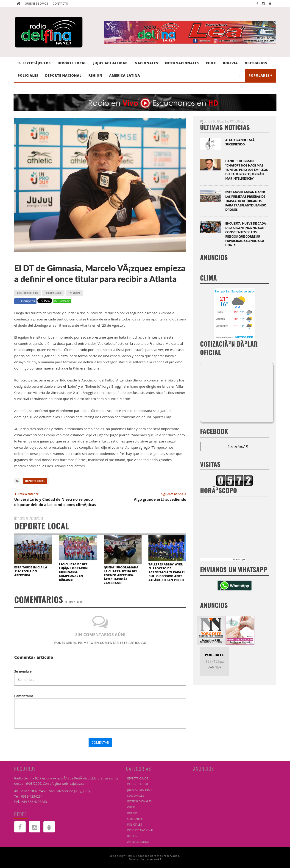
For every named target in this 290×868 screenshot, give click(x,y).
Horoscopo (239, 559)
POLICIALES (28, 75)
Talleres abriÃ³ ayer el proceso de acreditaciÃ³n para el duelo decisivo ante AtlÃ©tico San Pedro (167, 572)
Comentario (24, 696)
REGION (95, 75)
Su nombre (23, 671)
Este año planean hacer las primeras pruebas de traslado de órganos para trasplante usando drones (246, 201)
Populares (260, 75)
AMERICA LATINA (125, 75)
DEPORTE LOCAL (72, 63)
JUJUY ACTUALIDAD (111, 63)
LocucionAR (238, 446)
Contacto (60, 4)
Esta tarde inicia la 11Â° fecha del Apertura (31, 571)
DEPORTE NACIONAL (63, 75)
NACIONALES (146, 63)
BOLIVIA (230, 63)
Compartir (25, 301)
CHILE (211, 63)
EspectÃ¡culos (34, 63)
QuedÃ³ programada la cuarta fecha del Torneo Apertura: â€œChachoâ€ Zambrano (121, 575)
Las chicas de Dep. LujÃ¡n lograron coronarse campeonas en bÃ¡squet (74, 572)
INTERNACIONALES (182, 63)
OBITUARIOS (256, 63)
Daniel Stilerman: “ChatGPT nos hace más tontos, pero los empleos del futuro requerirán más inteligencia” (247, 170)
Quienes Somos (36, 4)
